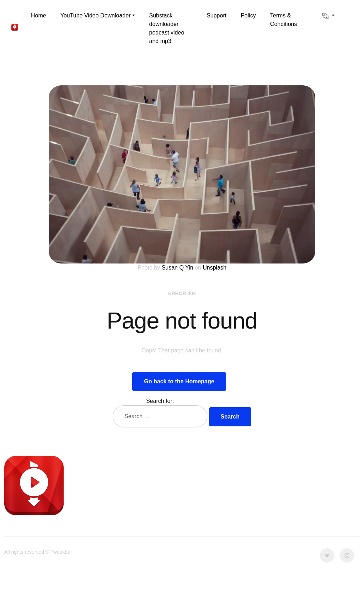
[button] (98, 16)
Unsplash (215, 268)
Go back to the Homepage (179, 381)
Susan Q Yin (178, 268)
